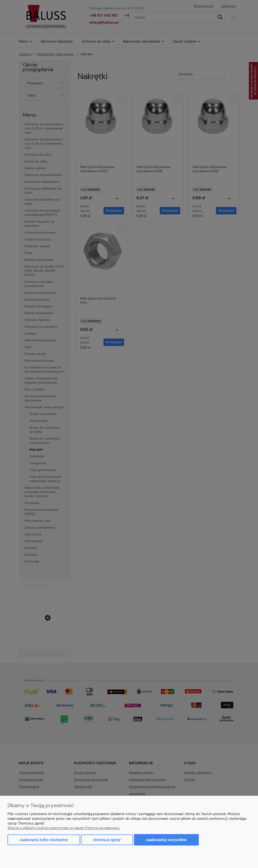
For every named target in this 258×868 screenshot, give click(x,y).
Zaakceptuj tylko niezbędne (44, 840)
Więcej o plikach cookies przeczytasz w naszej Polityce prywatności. (64, 828)
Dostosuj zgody (107, 840)
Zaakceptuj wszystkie (166, 840)
